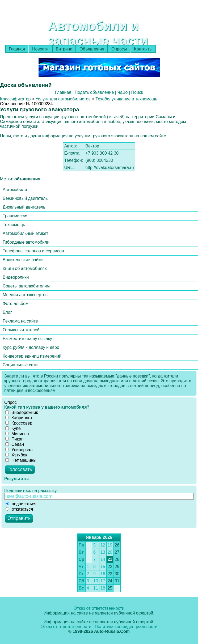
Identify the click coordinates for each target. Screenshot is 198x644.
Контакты (143, 49)
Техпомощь (14, 225)
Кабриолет (19, 418)
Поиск (137, 92)
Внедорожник (22, 412)
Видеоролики (16, 277)
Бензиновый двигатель (25, 198)
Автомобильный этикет (25, 233)
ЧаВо (122, 92)
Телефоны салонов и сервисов (33, 251)
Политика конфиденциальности (126, 627)
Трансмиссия (16, 216)
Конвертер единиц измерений (32, 356)
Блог (7, 312)
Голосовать (20, 469)
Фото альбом (16, 304)
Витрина (64, 49)
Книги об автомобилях (25, 268)
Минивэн (17, 434)
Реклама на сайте (20, 321)
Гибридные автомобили (26, 242)
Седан (15, 444)
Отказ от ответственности (99, 608)
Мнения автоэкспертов (25, 295)
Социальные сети (20, 365)
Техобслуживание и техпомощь (126, 99)
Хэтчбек (16, 455)
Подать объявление (94, 92)
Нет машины (21, 460)
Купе (13, 428)
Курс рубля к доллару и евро (31, 347)
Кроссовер (19, 423)
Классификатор (15, 99)
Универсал (19, 450)
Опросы (119, 49)
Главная (17, 49)
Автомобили (15, 190)
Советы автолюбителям (26, 286)
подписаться (21, 504)
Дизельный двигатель (24, 207)
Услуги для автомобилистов (63, 99)
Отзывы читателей (21, 330)
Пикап (14, 439)
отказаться (19, 509)
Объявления (92, 49)
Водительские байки (23, 260)
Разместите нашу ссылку (27, 339)
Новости (40, 49)
